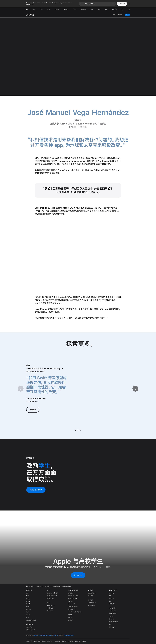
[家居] (92, 10)
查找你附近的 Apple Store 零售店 (43, 635)
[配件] (106, 10)
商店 (27, 593)
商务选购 (91, 596)
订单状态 (70, 617)
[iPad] (49, 10)
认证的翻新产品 (72, 609)
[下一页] (135, 389)
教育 (110, 596)
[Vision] (74, 10)
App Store (50, 611)
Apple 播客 (50, 608)
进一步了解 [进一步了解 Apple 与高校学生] (78, 575)
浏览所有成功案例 (36, 490)
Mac (28, 596)
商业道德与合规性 (114, 622)
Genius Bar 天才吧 (73, 596)
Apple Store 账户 (52, 596)
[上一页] (21, 389)
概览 (114, 15)
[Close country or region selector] (129, 4)
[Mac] (41, 10)
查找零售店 (71, 593)
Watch (28, 604)
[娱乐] (99, 10)
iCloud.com (50, 598)
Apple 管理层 (113, 614)
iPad (28, 598)
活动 (110, 624)
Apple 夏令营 (71, 604)
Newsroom (112, 611)
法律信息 (77, 641)
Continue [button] (122, 4)
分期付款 (70, 615)
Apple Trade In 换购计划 (75, 612)
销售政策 (71, 641)
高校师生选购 (92, 605)
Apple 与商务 (92, 593)
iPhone (28, 601)
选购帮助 (70, 620)
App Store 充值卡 (31, 620)
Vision (28, 607)
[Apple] (27, 10)
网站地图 (84, 641)
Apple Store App (73, 607)
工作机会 (111, 616)
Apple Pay (29, 627)
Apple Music (51, 605)
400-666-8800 (69, 635)
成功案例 (120, 15)
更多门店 (56, 635)
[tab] (75, 430)
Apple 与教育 (92, 603)
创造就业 (111, 619)
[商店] (34, 10)
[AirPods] (83, 10)
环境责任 (111, 598)
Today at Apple (72, 598)
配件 (27, 617)
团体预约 (70, 601)
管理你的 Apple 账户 (53, 593)
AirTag (28, 615)
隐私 (110, 601)
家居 (27, 612)
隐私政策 (57, 641)
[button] (97, 4)
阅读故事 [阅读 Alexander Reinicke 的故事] (33, 410)
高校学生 (30, 15)
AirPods (29, 609)
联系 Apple (112, 627)
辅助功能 (111, 593)
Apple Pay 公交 (31, 630)
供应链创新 (112, 604)
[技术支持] (114, 10)
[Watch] (66, 10)
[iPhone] (57, 10)
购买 (127, 15)
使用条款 (64, 641)
